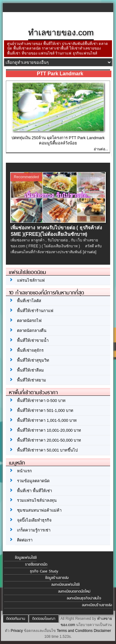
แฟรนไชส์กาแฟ (31, 280)
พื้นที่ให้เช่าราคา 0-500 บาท (41, 401)
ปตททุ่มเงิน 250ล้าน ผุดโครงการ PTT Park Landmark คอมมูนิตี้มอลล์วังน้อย (58, 140)
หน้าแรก (24, 471)
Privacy (17, 631)
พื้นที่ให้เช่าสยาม (32, 380)
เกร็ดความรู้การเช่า (34, 530)
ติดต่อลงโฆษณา (44, 619)
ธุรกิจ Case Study (44, 571)
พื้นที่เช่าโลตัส (29, 301)
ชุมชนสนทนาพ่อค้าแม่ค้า (39, 510)
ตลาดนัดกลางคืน (32, 331)
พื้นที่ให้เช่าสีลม (30, 370)
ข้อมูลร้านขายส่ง (57, 578)
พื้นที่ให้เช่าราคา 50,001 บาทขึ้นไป (47, 450)
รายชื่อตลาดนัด (36, 564)
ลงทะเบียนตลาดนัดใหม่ (74, 591)
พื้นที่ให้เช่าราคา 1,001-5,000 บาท (47, 420)
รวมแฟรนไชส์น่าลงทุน (37, 500)
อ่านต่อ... (101, 149)
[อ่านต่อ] (90, 252)
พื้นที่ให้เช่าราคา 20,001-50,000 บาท (49, 440)
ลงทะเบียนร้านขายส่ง (97, 605)
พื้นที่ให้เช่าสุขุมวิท (33, 360)
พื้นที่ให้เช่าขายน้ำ (33, 340)
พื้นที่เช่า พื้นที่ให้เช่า (34, 491)
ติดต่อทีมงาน (16, 619)
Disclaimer (102, 631)
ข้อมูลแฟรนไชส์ (26, 558)
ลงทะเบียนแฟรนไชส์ (65, 584)
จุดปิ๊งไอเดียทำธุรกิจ (34, 520)
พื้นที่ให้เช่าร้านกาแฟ (35, 311)
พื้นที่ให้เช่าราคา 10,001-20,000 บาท (49, 430)
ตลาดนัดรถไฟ (29, 321)
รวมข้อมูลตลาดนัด (33, 481)
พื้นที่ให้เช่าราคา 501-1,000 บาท (45, 410)
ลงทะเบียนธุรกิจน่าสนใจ (84, 598)
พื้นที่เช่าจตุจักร (30, 350)
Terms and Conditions (75, 631)
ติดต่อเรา (25, 540)
